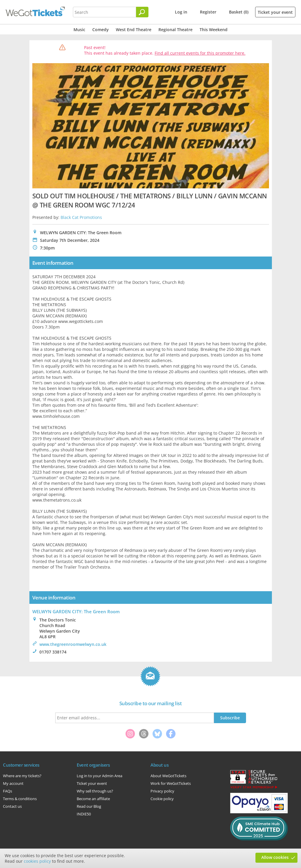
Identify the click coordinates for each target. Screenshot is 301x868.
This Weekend (214, 30)
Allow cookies (275, 857)
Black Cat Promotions (81, 217)
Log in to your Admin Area (100, 776)
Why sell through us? (95, 791)
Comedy (101, 30)
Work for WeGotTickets (171, 783)
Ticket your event (275, 12)
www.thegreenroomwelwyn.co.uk (73, 644)
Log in (181, 12)
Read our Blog (89, 806)
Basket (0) (239, 12)
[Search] (142, 12)
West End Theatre (134, 30)
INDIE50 (84, 814)
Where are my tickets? (22, 776)
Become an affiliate (93, 799)
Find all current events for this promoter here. (200, 53)
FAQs (7, 791)
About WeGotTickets (168, 776)
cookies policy (37, 861)
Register (208, 12)
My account (13, 783)
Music (79, 30)
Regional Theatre (175, 30)
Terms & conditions (20, 799)
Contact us (12, 806)
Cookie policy (162, 799)
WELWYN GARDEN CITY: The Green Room (76, 611)
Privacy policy (162, 791)
